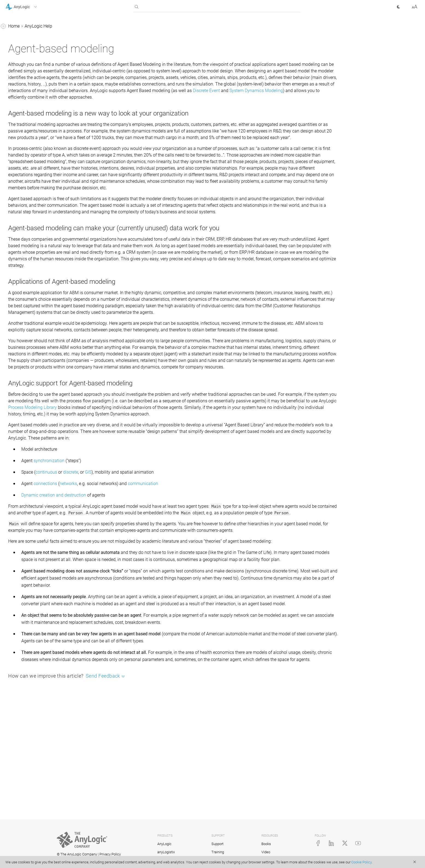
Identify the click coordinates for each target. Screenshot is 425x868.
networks (150, 562)
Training (218, 852)
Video (266, 852)
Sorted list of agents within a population (43, 284)
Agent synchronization (37, 326)
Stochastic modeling (30, 437)
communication (225, 562)
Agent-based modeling (32, 79)
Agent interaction (32, 190)
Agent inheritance (32, 316)
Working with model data (34, 416)
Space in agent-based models (36, 166)
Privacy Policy (110, 854)
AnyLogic (164, 844)
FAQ (14, 448)
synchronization (131, 539)
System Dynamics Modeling (194, 104)
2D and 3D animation (31, 396)
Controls (18, 406)
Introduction (22, 37)
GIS (170, 551)
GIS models (21, 385)
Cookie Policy (361, 862)
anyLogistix (166, 852)
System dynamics (27, 364)
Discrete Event (144, 104)
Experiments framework (33, 427)
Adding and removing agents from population (43, 148)
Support (217, 844)
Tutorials (14, 458)
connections (127, 562)
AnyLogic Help (19, 27)
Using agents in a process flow (40, 302)
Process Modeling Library (290, 479)
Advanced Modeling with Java (35, 479)
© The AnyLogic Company (77, 854)
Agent (21, 89)
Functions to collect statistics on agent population (34, 246)
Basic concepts (25, 48)
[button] (28, 7)
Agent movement (32, 180)
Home (96, 26)
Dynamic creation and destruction (136, 574)
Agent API (25, 228)
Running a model (27, 68)
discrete (153, 551)
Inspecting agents (32, 354)
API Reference (19, 489)
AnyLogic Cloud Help (25, 499)
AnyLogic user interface (33, 58)
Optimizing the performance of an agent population (42, 340)
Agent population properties (42, 135)
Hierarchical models (34, 201)
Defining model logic (30, 375)
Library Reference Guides (29, 468)
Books (266, 844)
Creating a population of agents (39, 103)
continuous (128, 551)
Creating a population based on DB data (42, 121)
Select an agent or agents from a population (40, 267)
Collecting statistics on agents (37, 215)
